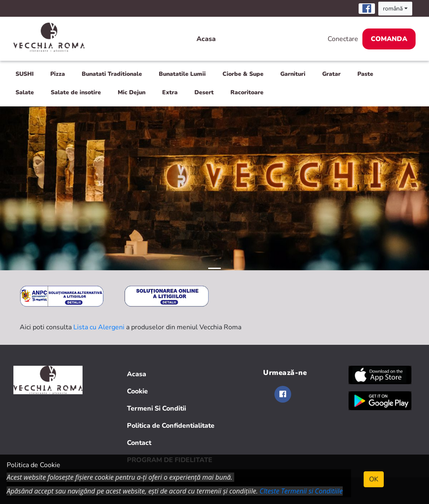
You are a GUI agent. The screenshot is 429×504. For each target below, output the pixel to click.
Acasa (206, 39)
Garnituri (293, 74)
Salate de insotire (76, 92)
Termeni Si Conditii (156, 408)
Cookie (137, 391)
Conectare (343, 39)
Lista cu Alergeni (99, 327)
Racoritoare (247, 92)
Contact (139, 443)
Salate (25, 92)
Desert (204, 92)
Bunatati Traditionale (112, 74)
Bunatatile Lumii (182, 74)
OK (374, 479)
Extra (170, 92)
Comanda (389, 39)
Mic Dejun (132, 92)
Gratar (331, 74)
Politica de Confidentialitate (171, 426)
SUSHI (25, 74)
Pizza (58, 74)
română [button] (393, 9)
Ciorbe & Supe (243, 74)
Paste (365, 74)
